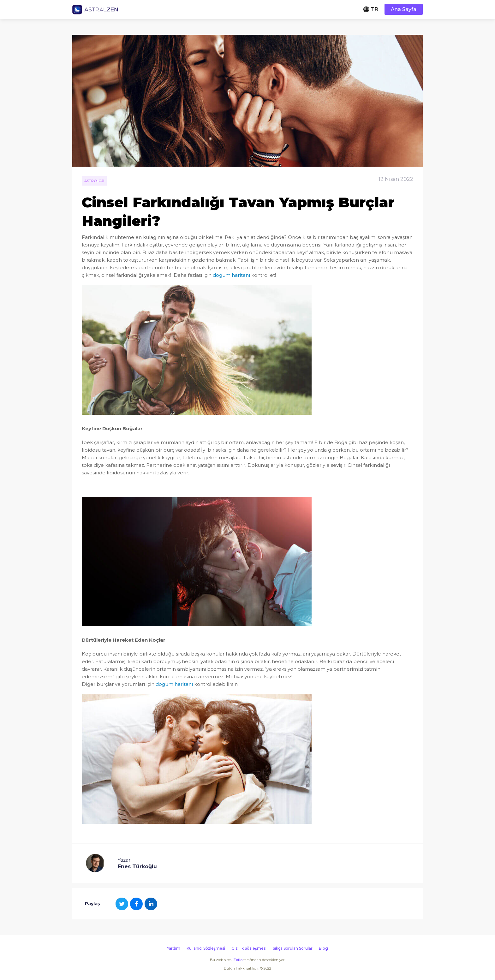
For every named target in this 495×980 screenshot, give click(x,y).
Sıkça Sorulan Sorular (293, 948)
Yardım (174, 948)
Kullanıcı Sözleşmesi (206, 948)
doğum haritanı (231, 275)
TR (375, 9)
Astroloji (94, 181)
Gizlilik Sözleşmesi (249, 948)
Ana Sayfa (404, 9)
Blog (323, 948)
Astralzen (95, 10)
